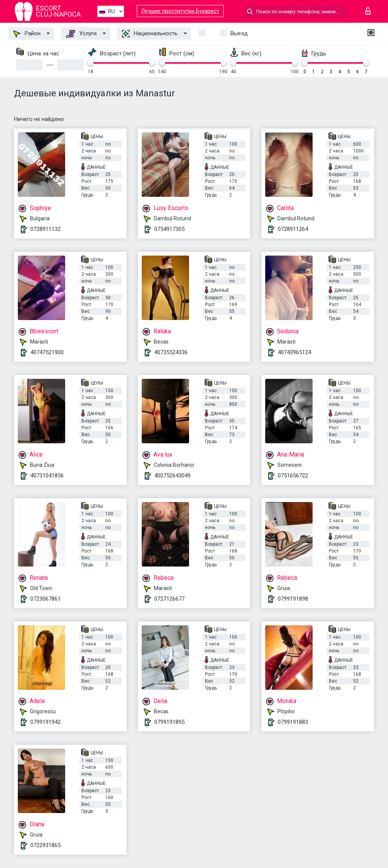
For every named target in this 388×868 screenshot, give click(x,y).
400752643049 (172, 476)
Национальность (150, 34)
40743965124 (294, 352)
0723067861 (45, 599)
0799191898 (293, 599)
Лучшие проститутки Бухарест (180, 11)
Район (27, 34)
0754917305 (169, 229)
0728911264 (293, 229)
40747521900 (47, 352)
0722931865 (45, 845)
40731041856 (47, 476)
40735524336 (171, 352)
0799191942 (45, 722)
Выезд (239, 33)
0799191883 (293, 722)
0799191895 (169, 722)
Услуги (81, 34)
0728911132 (45, 229)
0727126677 (169, 599)
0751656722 (293, 476)
